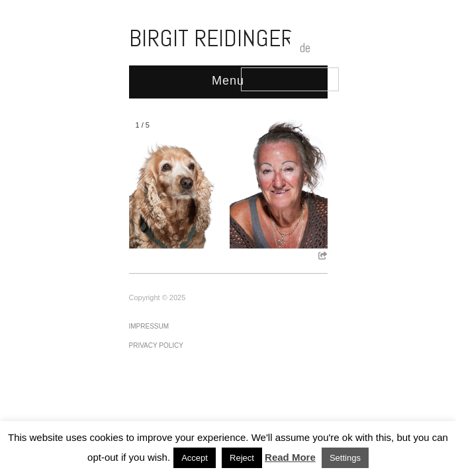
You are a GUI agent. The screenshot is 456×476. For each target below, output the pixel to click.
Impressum (149, 326)
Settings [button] (345, 458)
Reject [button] (242, 458)
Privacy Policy (156, 345)
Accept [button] (195, 458)
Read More (290, 457)
